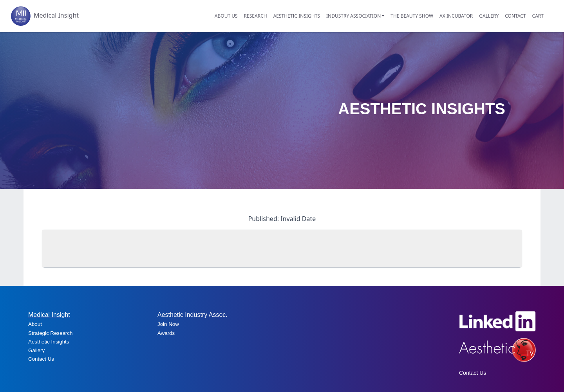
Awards (166, 333)
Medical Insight (45, 16)
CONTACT (515, 16)
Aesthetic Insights (49, 342)
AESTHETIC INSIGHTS (297, 16)
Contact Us (41, 359)
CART (538, 16)
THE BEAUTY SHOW (412, 16)
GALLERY (489, 16)
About (35, 324)
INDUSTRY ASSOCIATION (353, 16)
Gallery (36, 350)
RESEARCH (256, 16)
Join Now (168, 324)
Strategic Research (50, 333)
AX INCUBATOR (456, 16)
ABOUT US (226, 16)
